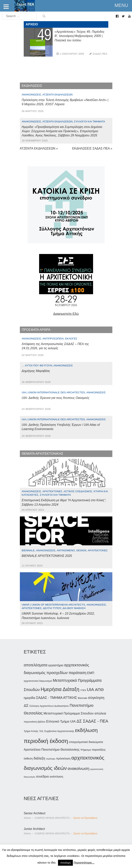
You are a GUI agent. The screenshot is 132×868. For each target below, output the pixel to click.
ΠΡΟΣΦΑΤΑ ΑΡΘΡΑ (36, 330)
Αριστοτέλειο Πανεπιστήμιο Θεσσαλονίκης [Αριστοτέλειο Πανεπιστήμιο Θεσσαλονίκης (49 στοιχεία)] (52, 750)
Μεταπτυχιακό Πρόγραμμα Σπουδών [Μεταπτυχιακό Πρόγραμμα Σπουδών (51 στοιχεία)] (69, 713)
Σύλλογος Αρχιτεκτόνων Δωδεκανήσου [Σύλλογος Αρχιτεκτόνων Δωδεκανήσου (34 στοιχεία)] (49, 706)
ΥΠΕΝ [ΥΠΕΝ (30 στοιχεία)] (83, 690)
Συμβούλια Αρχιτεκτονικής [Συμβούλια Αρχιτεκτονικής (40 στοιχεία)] (59, 731)
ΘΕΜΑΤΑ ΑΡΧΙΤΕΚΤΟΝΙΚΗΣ (43, 454)
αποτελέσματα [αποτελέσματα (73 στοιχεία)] (36, 665)
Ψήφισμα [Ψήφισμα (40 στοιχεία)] (86, 750)
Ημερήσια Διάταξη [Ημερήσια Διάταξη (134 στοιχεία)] (60, 689)
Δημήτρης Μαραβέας (36, 371)
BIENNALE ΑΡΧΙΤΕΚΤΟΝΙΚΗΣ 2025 (47, 556)
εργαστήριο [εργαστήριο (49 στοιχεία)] (56, 665)
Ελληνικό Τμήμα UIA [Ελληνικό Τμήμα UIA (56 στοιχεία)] (61, 721)
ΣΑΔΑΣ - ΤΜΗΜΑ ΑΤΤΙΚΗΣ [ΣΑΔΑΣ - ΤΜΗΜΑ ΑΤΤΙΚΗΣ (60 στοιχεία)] (56, 698)
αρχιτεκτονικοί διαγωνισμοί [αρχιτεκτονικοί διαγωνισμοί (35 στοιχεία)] (38, 681)
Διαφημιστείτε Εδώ (66, 314)
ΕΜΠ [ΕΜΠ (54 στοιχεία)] (91, 673)
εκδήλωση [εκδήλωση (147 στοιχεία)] (86, 730)
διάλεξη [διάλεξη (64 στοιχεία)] (39, 758)
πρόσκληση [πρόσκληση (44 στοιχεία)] (63, 759)
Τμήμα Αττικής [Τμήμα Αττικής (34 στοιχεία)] (31, 731)
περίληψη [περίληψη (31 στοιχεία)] (50, 759)
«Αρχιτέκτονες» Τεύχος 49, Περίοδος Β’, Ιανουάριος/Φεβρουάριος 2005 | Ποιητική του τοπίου (79, 36)
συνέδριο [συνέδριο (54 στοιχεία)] (42, 776)
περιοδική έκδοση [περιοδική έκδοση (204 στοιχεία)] (46, 741)
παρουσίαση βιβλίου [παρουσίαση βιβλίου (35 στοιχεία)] (34, 722)
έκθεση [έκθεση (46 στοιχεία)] (28, 758)
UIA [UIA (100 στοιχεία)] (90, 690)
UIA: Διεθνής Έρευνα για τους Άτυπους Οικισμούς (56, 398)
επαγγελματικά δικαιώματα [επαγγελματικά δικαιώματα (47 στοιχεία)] (86, 742)
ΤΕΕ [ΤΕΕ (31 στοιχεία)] (41, 731)
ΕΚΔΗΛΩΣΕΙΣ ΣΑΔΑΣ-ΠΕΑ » (92, 148)
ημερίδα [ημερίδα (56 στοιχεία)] (29, 698)
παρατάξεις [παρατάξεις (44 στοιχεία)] (99, 750)
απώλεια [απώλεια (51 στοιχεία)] (100, 713)
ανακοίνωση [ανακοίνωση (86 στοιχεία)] (79, 768)
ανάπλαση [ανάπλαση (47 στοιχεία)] (56, 777)
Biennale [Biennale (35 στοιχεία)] (82, 698)
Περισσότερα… (84, 863)
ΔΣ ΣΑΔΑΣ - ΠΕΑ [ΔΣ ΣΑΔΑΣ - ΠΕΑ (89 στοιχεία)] (92, 721)
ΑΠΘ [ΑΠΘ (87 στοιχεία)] (99, 690)
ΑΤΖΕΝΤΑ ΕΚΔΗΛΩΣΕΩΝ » (39, 148)
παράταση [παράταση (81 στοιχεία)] (77, 673)
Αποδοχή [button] (65, 863)
